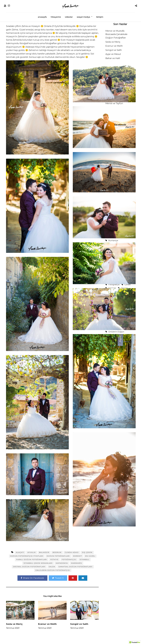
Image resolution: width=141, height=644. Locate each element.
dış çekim (87, 552)
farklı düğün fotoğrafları (32, 560)
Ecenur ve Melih (47, 624)
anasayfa (42, 17)
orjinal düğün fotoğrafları (29, 567)
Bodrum (57, 552)
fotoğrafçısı (69, 560)
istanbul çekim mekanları (38, 563)
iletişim (100, 17)
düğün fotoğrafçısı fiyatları (27, 556)
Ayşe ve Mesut (113, 54)
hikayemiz (56, 17)
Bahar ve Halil (113, 58)
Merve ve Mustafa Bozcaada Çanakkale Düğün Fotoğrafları (116, 34)
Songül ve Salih (79, 624)
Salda (52, 567)
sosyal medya (83, 17)
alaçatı (20, 552)
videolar (69, 17)
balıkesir (44, 552)
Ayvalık (32, 552)
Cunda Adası (72, 552)
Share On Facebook (32, 578)
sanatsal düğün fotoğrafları (75, 567)
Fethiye (54, 560)
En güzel (90, 556)
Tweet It (58, 578)
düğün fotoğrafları (58, 556)
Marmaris (77, 563)
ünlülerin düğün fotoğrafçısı (53, 570)
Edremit (78, 556)
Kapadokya (62, 563)
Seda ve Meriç (14, 624)
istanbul (84, 560)
